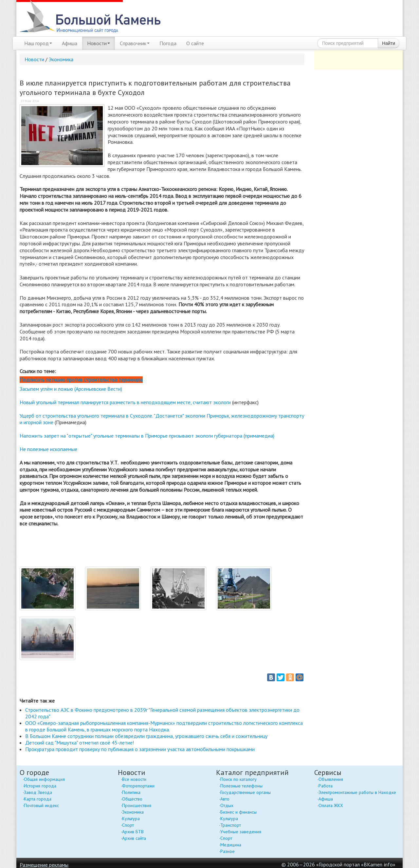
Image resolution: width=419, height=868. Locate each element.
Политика (131, 792)
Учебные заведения (241, 832)
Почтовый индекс (41, 805)
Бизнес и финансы (238, 812)
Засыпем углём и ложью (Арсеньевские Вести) (71, 389)
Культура (131, 819)
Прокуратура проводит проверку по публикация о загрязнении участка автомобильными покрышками (140, 749)
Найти (389, 43)
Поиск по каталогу (238, 779)
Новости (99, 43)
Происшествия (137, 805)
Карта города (38, 799)
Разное (228, 851)
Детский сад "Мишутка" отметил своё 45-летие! (80, 743)
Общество (132, 799)
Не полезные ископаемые (48, 449)
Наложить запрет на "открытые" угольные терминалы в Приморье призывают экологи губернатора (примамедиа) (147, 436)
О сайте (195, 43)
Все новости (134, 779)
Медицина (231, 845)
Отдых (227, 805)
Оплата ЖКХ (331, 805)
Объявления (331, 779)
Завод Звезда (38, 792)
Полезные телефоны (241, 786)
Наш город (38, 43)
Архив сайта (134, 838)
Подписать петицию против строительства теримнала (81, 380)
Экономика (61, 59)
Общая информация (44, 779)
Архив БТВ (133, 832)
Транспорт (231, 825)
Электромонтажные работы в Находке (357, 792)
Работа (326, 786)
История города (40, 786)
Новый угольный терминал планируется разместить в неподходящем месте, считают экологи (125, 402)
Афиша (70, 43)
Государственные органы (246, 792)
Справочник (135, 43)
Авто (225, 799)
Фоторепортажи (138, 786)
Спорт (128, 825)
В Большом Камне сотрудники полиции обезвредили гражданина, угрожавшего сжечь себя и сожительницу (146, 736)
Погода (168, 43)
